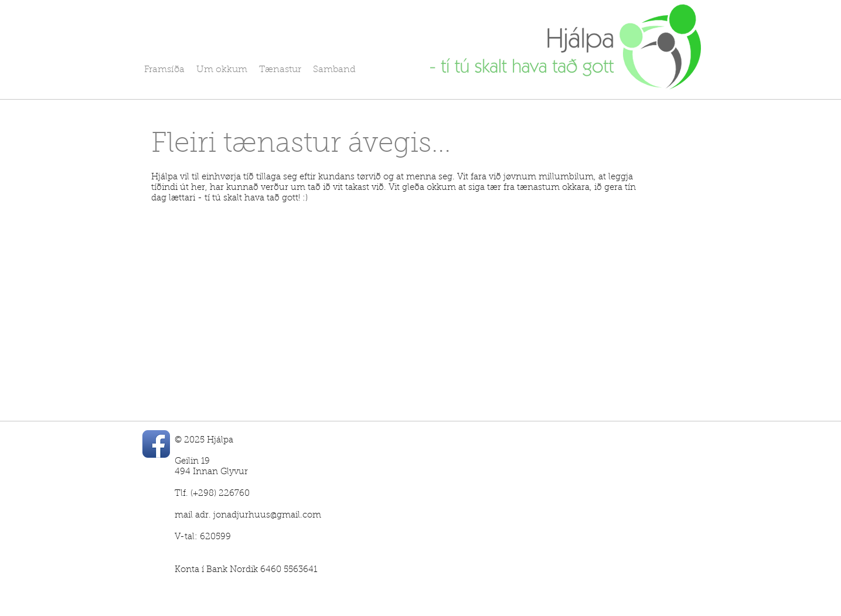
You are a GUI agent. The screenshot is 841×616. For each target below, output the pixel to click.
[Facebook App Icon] (156, 444)
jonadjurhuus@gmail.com (267, 515)
